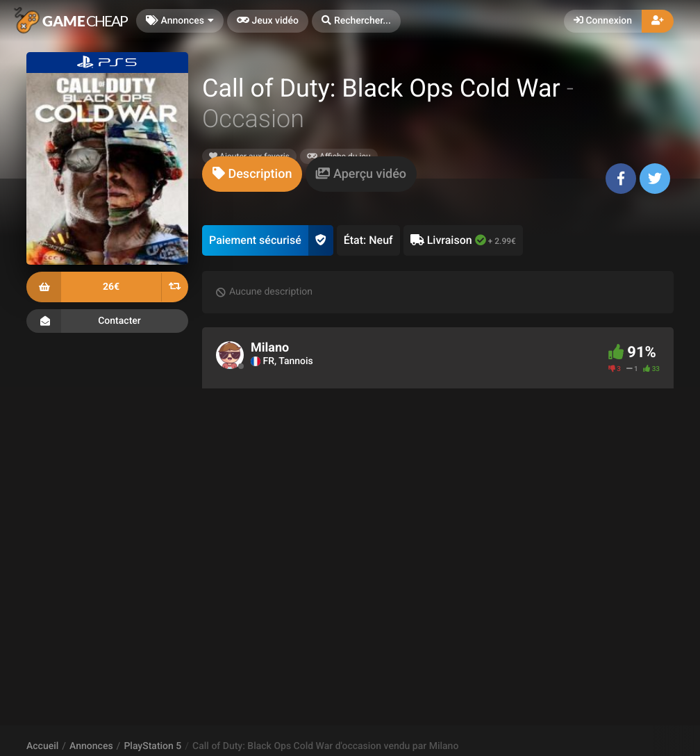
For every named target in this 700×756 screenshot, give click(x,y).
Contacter (107, 321)
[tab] (252, 174)
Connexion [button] (603, 21)
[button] (356, 21)
